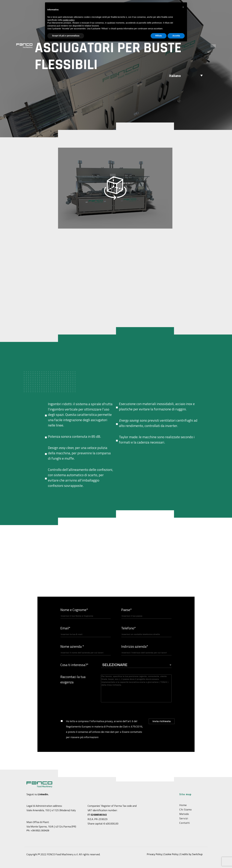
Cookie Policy (171, 854)
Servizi (184, 818)
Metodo (184, 814)
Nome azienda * (86, 650)
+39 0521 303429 (40, 830)
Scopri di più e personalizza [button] (66, 36)
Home (183, 805)
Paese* (146, 613)
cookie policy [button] (69, 20)
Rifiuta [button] (159, 36)
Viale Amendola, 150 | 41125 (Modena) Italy (51, 810)
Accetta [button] (176, 36)
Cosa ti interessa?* (74, 665)
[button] (183, 7)
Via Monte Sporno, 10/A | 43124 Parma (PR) (51, 827)
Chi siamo (186, 809)
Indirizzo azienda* (146, 650)
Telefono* (146, 631)
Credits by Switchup (191, 854)
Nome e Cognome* (86, 613)
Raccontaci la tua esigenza (73, 679)
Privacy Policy (155, 854)
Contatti (185, 823)
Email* (86, 631)
